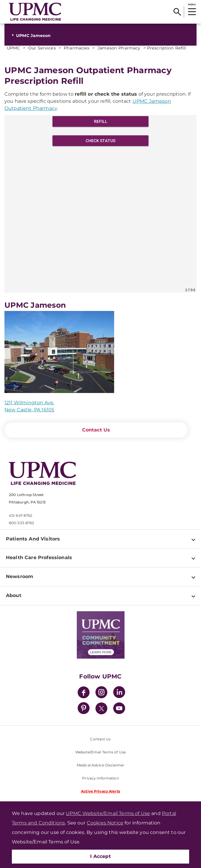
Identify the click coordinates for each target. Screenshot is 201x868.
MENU (192, 4)
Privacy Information (100, 778)
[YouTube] (119, 709)
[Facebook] (84, 693)
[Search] (177, 12)
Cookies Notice (105, 823)
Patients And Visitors (33, 539)
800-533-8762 (21, 523)
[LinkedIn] (119, 693)
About (14, 595)
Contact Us (96, 430)
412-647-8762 (21, 515)
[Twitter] (101, 708)
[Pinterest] (84, 709)
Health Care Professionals (39, 557)
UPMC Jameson (33, 36)
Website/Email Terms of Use (100, 752)
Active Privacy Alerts (100, 791)
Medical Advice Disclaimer (100, 765)
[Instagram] (101, 693)
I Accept (100, 856)
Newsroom (20, 576)
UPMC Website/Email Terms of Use (108, 813)
